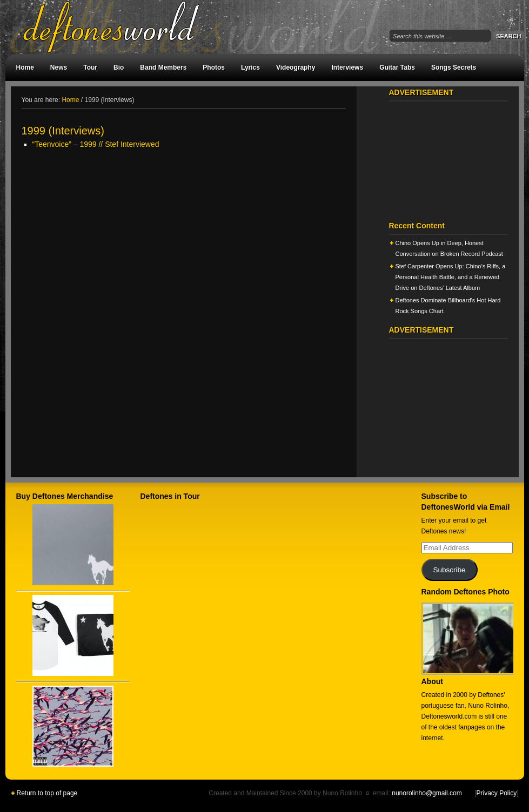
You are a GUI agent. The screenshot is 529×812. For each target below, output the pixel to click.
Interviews (347, 67)
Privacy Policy (496, 793)
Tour (90, 67)
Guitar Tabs (397, 67)
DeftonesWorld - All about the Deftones (124, 27)
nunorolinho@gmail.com (427, 793)
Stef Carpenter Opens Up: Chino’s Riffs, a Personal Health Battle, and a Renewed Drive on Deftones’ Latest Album (451, 277)
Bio (119, 67)
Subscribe (449, 570)
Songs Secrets (454, 67)
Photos (214, 67)
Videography (296, 67)
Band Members (163, 67)
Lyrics (250, 67)
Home (25, 67)
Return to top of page (47, 793)
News (59, 67)
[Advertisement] (184, 233)
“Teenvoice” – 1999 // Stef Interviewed (96, 144)
